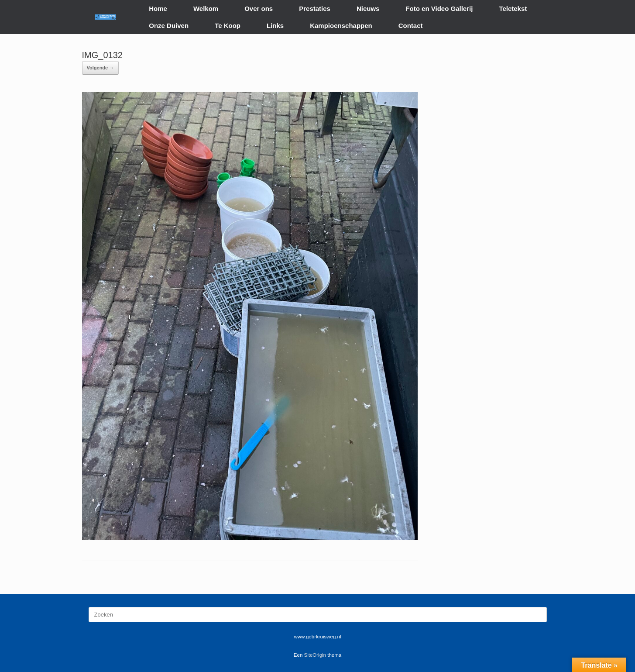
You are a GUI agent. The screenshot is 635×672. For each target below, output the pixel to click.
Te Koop (228, 26)
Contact (411, 26)
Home (158, 9)
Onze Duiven (169, 26)
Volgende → (101, 68)
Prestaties (315, 9)
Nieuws (368, 9)
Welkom (206, 9)
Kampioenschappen (341, 26)
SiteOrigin (315, 655)
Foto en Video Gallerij (439, 9)
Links (275, 26)
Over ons (259, 9)
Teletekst (513, 9)
